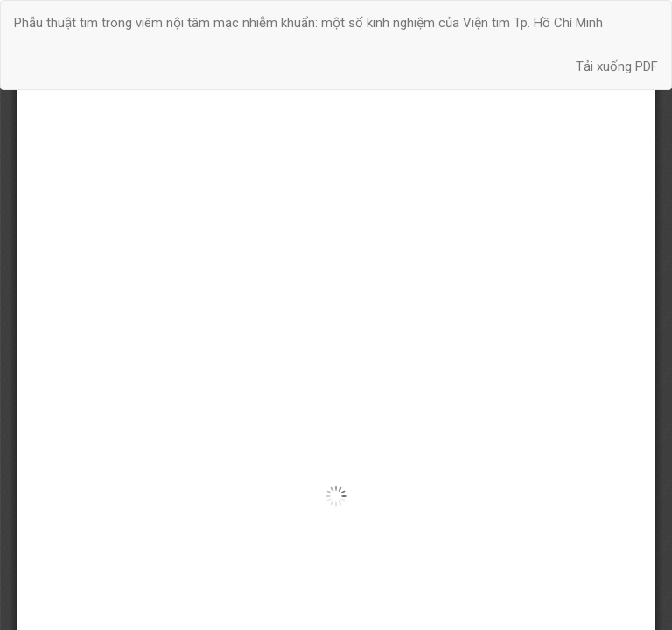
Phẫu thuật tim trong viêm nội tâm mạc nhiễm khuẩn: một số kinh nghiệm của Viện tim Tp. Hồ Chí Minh (308, 23)
